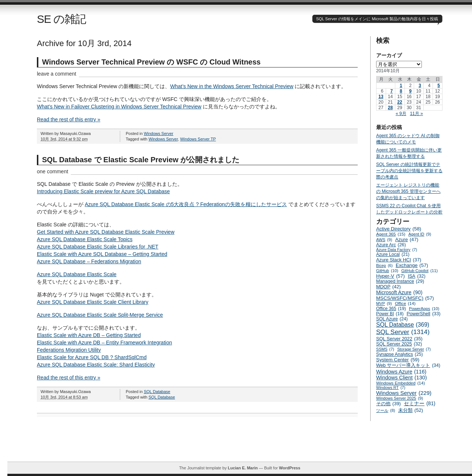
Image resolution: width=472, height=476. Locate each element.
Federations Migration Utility (69, 350)
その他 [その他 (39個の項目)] (388, 404)
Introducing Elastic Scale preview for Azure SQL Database (103, 191)
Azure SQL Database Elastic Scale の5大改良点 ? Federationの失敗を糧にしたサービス (186, 204)
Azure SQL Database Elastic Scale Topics (85, 239)
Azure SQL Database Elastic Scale (77, 274)
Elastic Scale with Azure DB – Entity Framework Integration (104, 343)
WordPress (289, 468)
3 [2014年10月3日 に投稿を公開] (420, 86)
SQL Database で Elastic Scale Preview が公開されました (141, 160)
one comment (53, 171)
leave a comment (57, 74)
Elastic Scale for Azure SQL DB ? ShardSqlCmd (92, 357)
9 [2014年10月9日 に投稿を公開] (411, 91)
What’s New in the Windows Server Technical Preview (232, 86)
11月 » (417, 114)
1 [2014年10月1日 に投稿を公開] (401, 86)
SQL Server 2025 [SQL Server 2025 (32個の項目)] (399, 344)
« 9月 (401, 114)
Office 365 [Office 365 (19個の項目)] (391, 309)
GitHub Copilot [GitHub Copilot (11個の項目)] (419, 271)
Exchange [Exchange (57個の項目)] (412, 265)
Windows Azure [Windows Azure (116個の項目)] (401, 372)
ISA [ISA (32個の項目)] (417, 276)
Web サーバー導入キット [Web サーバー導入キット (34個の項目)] (408, 365)
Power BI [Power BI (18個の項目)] (390, 314)
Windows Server (159, 133)
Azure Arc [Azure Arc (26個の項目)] (391, 245)
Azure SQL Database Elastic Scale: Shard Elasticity (96, 365)
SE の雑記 (61, 19)
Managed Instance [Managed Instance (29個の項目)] (400, 281)
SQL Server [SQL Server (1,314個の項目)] (403, 332)
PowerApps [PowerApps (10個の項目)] (424, 309)
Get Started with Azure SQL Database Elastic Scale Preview (106, 232)
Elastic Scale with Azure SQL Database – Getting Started (102, 254)
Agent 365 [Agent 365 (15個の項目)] (391, 234)
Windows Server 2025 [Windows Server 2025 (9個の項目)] (400, 398)
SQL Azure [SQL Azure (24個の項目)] (392, 319)
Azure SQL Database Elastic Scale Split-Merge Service (100, 315)
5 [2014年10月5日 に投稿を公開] (439, 86)
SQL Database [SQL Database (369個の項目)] (403, 325)
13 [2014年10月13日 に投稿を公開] (381, 97)
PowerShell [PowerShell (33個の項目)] (424, 314)
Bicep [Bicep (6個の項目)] (384, 265)
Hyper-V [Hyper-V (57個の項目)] (391, 276)
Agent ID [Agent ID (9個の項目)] (420, 234)
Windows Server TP (198, 139)
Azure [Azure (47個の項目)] (407, 239)
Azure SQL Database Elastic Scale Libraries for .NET (98, 247)
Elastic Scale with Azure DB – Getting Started (89, 335)
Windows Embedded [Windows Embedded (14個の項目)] (400, 383)
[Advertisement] (240, 445)
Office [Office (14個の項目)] (405, 303)
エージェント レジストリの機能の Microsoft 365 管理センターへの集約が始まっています (408, 191)
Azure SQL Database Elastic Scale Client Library (93, 302)
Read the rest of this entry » (69, 119)
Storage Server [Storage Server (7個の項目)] (414, 349)
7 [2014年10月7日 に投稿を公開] (391, 91)
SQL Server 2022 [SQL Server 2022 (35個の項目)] (399, 339)
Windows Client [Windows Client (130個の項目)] (402, 378)
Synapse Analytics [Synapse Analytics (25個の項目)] (400, 354)
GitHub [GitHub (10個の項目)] (387, 271)
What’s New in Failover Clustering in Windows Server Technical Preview (119, 107)
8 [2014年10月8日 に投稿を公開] (401, 91)
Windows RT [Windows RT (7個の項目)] (391, 388)
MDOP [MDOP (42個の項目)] (388, 287)
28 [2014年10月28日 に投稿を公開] (390, 108)
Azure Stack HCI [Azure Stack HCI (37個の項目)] (399, 260)
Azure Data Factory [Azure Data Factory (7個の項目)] (397, 250)
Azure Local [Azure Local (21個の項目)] (393, 254)
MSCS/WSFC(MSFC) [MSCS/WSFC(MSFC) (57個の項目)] (405, 298)
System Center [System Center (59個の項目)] (398, 360)
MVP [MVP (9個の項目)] (384, 303)
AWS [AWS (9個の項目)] (384, 240)
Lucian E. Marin (243, 468)
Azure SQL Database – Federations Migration (89, 261)
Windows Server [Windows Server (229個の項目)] (404, 393)
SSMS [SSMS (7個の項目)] (385, 349)
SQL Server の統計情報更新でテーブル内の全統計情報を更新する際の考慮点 (409, 171)
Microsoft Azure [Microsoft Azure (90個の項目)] (399, 292)
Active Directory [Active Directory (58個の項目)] (399, 229)
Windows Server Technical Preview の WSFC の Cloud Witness (151, 62)
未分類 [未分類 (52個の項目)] (411, 410)
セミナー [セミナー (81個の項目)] (419, 404)
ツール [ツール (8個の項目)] (386, 410)
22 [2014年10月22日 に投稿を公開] (400, 102)
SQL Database (157, 392)
